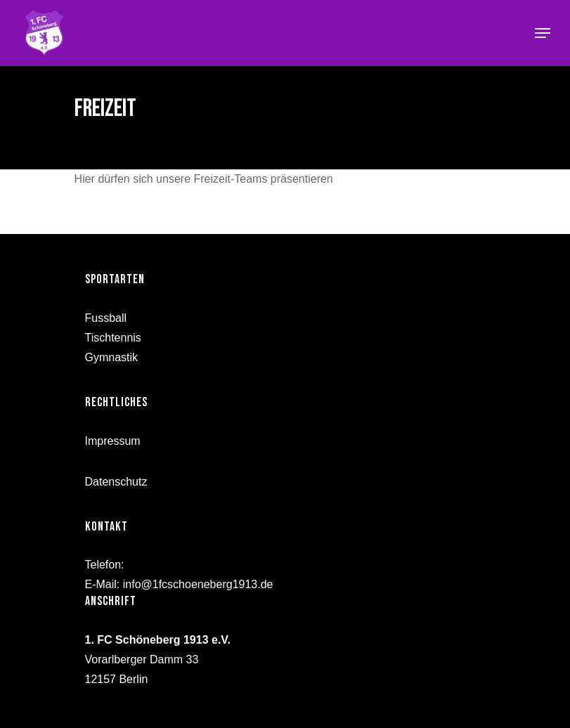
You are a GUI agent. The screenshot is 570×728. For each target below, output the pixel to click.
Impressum (113, 441)
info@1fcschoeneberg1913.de (198, 584)
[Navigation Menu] (543, 33)
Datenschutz (116, 482)
